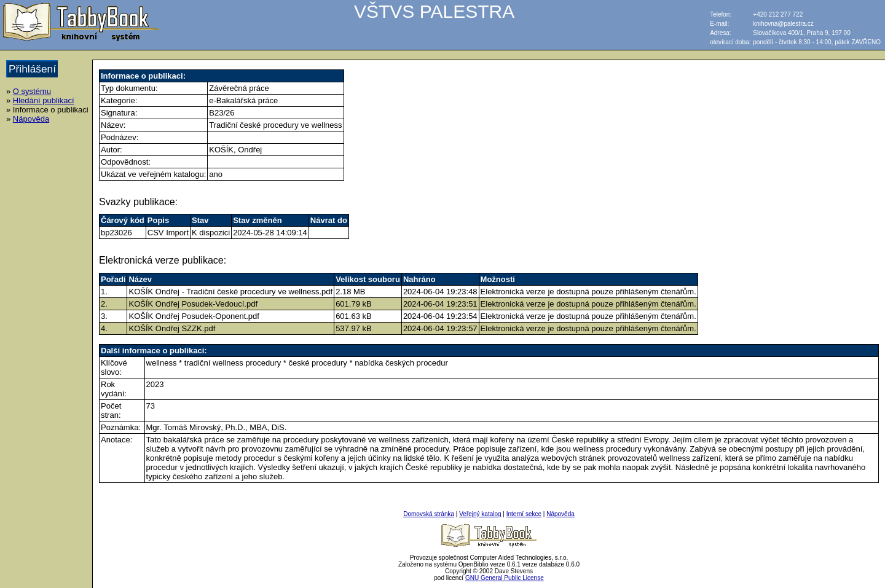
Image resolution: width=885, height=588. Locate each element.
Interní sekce (524, 514)
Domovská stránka (429, 514)
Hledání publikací (44, 100)
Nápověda (31, 119)
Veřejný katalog (480, 514)
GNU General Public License (505, 578)
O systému (32, 91)
